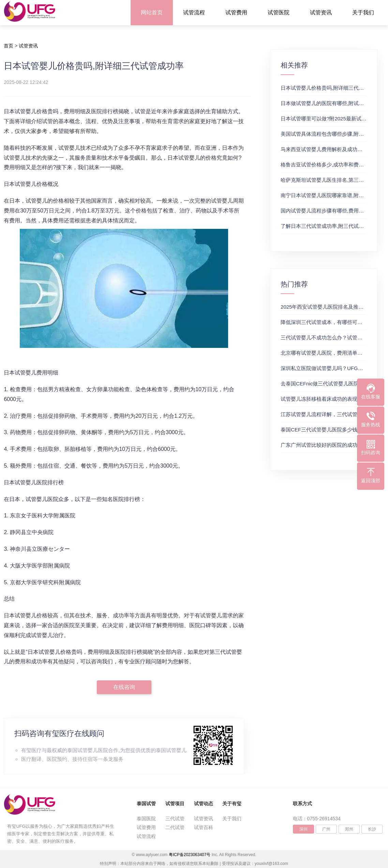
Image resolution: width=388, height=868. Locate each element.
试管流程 (194, 12)
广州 (326, 829)
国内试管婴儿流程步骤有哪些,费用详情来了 (330, 211)
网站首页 (152, 12)
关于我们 (363, 12)
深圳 (303, 829)
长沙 (372, 829)
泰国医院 (146, 819)
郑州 (349, 829)
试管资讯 (321, 12)
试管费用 (236, 12)
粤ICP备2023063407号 (190, 855)
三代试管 (175, 819)
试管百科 (204, 827)
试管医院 (279, 12)
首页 (9, 46)
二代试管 (175, 827)
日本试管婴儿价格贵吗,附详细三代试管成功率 (332, 88)
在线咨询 (124, 687)
